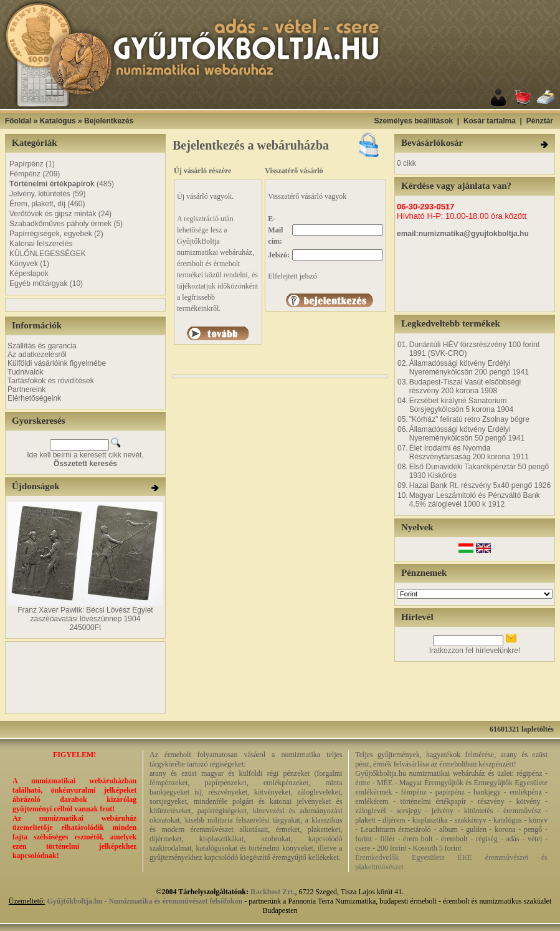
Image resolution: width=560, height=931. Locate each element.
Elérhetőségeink (34, 398)
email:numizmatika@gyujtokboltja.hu (463, 234)
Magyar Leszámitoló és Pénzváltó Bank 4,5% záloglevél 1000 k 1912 (475, 500)
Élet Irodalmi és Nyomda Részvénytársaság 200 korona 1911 (469, 452)
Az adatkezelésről (37, 355)
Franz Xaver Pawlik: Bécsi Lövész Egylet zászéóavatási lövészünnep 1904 (85, 614)
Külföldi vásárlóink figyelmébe (57, 363)
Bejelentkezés (109, 121)
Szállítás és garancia (42, 346)
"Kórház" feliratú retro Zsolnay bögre (469, 419)
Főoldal (18, 121)
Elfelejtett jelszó (292, 276)
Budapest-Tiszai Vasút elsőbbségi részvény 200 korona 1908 (465, 386)
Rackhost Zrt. (273, 892)
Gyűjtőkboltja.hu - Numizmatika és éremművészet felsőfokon (145, 901)
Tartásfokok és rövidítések (51, 381)
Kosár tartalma (490, 121)
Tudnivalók (26, 372)
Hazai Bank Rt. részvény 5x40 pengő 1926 (480, 485)
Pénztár (540, 121)
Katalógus (58, 121)
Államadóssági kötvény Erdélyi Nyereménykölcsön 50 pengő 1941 (467, 434)
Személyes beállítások (413, 121)
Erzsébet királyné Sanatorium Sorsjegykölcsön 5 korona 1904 (461, 405)
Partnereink (26, 389)
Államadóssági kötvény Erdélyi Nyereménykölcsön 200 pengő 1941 (469, 368)
